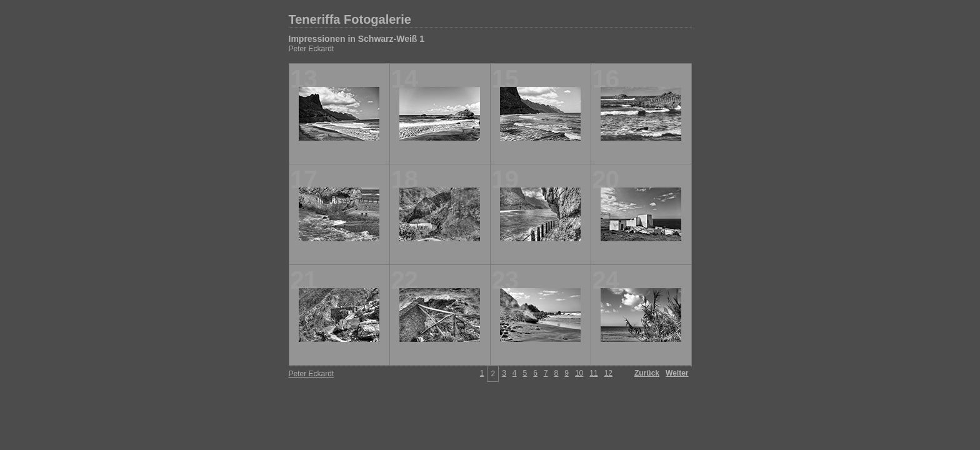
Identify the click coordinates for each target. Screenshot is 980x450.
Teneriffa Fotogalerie (350, 19)
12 (608, 373)
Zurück (647, 373)
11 (593, 373)
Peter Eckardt (312, 49)
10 (579, 373)
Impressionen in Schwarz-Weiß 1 (357, 39)
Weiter (677, 373)
